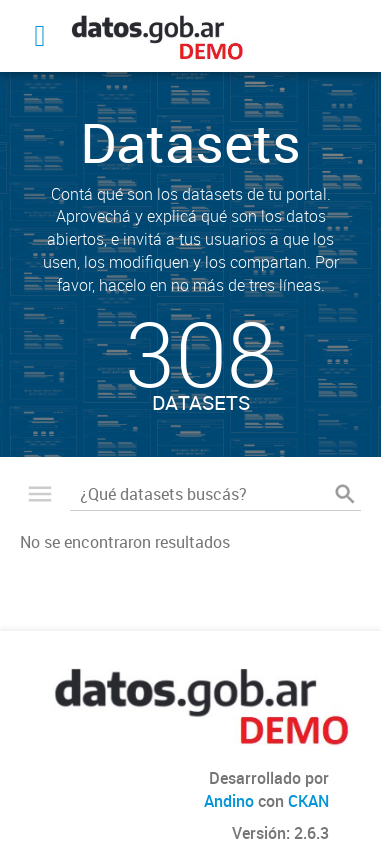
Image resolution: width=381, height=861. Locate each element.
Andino (229, 801)
